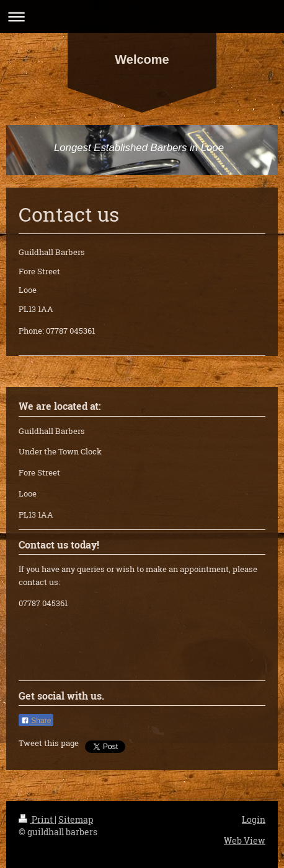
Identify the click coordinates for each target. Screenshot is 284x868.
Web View (245, 840)
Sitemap (76, 819)
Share (36, 721)
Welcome (142, 59)
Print (37, 819)
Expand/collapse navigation (142, 16)
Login (254, 819)
